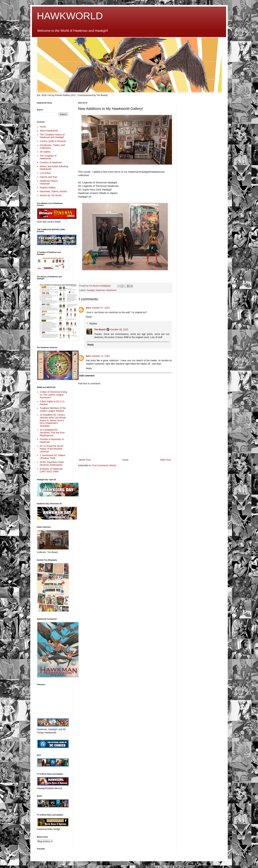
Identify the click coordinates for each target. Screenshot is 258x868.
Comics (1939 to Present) (53, 141)
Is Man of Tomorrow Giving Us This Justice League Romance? (53, 395)
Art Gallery (45, 152)
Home (125, 460)
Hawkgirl (90, 290)
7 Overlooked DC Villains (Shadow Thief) (53, 457)
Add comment (87, 376)
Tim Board (100, 329)
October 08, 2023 (119, 329)
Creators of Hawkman (51, 162)
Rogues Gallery (48, 187)
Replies (93, 324)
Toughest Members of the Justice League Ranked (53, 409)
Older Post (166, 460)
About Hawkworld (49, 131)
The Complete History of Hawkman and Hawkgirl (52, 136)
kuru (88, 308)
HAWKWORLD (70, 16)
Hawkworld (111, 290)
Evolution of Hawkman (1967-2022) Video (51, 470)
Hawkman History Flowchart (49, 182)
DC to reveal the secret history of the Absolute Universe (52, 449)
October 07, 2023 (101, 308)
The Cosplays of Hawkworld (48, 157)
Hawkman (100, 290)
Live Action (45, 173)
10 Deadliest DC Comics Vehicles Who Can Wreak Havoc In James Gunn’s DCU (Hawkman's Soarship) (53, 420)
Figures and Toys (49, 177)
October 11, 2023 (101, 356)
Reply (89, 317)
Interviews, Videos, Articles (53, 191)
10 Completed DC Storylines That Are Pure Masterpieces (52, 433)
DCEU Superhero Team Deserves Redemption (52, 463)
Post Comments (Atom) (104, 465)
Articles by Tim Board (51, 195)
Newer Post (85, 460)
